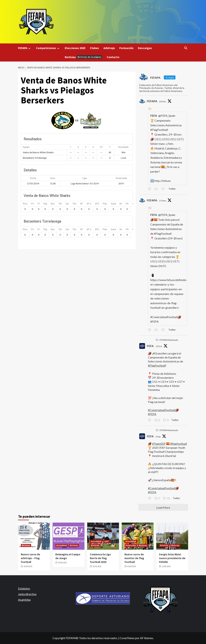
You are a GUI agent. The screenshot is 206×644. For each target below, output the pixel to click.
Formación (126, 48)
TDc (75, 204)
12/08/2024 (166, 566)
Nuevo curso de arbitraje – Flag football (30, 558)
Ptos (25, 204)
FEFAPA (25, 48)
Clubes (94, 48)
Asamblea (24, 600)
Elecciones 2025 (75, 48)
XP (82, 204)
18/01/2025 (97, 566)
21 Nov (163, 201)
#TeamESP (159, 444)
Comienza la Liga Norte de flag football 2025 (100, 558)
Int (121, 204)
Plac (105, 204)
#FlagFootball (157, 365)
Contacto (113, 57)
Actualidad (62, 545)
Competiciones (48, 48)
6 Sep (158, 437)
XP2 (97, 204)
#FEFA (152, 414)
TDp (45, 204)
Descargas (145, 48)
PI (39, 204)
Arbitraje (109, 48)
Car (67, 204)
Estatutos (24, 588)
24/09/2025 (28, 566)
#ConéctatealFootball (162, 410)
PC (33, 204)
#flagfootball (179, 444)
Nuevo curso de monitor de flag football (134, 558)
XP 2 (89, 204)
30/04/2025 (62, 563)
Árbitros (164, 545)
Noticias (83, 57)
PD (127, 204)
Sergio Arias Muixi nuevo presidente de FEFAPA (172, 558)
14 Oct (159, 346)
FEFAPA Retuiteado (169, 340)
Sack (113, 204)
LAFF (107, 541)
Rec (53, 204)
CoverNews (127, 638)
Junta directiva (27, 594)
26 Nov (163, 101)
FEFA (150, 346)
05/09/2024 (131, 566)
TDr (60, 204)
